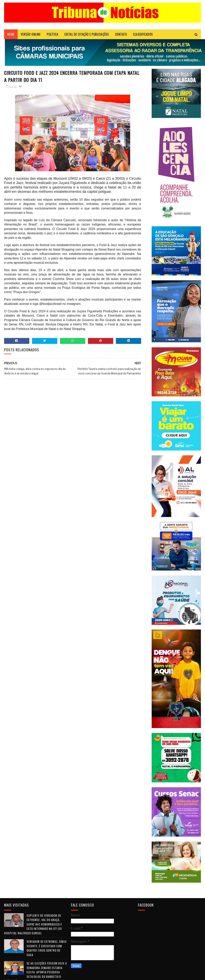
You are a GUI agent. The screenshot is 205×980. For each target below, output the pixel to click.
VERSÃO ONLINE (31, 34)
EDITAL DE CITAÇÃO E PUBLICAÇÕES (87, 34)
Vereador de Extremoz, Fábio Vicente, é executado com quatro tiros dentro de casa (47, 948)
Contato (121, 34)
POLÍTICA (52, 34)
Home (11, 34)
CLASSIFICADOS (143, 34)
